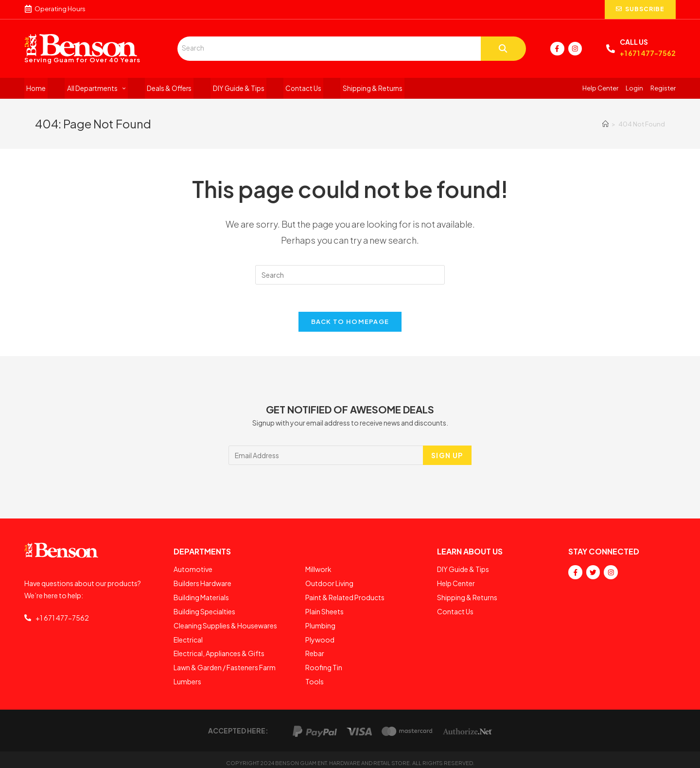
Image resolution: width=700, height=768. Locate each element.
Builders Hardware (202, 585)
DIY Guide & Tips (226, 89)
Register (663, 89)
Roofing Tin (324, 663)
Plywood (320, 637)
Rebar (315, 650)
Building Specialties (204, 611)
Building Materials (201, 598)
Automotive (193, 572)
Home (34, 89)
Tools (315, 677)
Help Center (600, 89)
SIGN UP (447, 458)
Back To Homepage (350, 324)
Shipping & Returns (353, 89)
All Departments (91, 89)
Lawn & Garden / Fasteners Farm (225, 663)
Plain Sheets (324, 611)
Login (634, 89)
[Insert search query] (350, 276)
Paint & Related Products (345, 598)
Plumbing (320, 624)
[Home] (605, 125)
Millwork (318, 572)
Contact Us (288, 89)
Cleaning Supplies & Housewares (225, 624)
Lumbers (187, 677)
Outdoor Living (329, 585)
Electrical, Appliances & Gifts (219, 650)
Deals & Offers (160, 89)
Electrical (188, 637)
